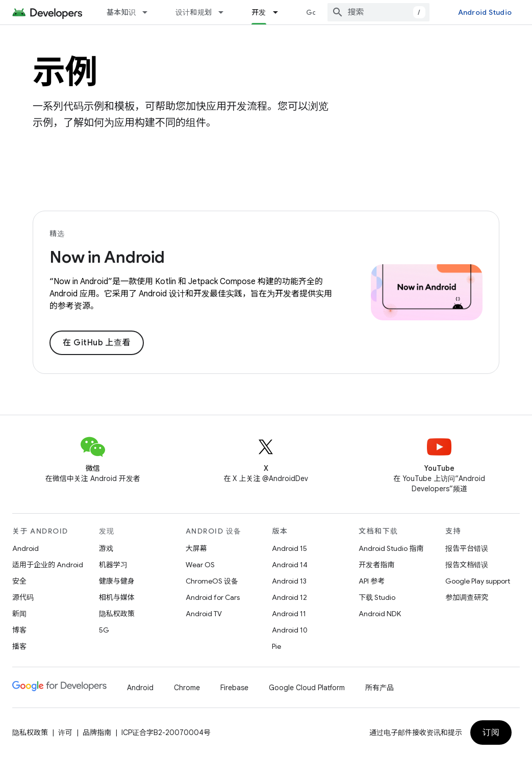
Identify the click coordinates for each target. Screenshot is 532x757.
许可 (65, 733)
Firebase (234, 688)
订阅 (491, 733)
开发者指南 (376, 565)
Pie (276, 646)
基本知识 (121, 12)
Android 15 (289, 548)
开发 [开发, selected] (259, 12)
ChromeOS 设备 (212, 581)
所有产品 (379, 688)
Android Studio (485, 12)
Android (26, 548)
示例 (65, 72)
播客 (19, 646)
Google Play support (478, 581)
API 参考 (372, 581)
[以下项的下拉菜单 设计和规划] (225, 12)
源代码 (23, 597)
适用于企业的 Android (48, 565)
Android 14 (290, 565)
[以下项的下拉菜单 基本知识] (149, 12)
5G (104, 630)
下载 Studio (377, 597)
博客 (19, 630)
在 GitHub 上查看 (97, 343)
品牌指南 (97, 733)
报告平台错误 (467, 548)
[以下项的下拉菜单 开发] (280, 12)
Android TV (204, 614)
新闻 (19, 614)
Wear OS (200, 565)
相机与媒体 (117, 597)
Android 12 (289, 597)
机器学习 (113, 565)
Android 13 (289, 581)
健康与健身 (117, 581)
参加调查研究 (467, 597)
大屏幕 (196, 548)
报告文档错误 (467, 565)
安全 (19, 581)
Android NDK (380, 614)
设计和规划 (194, 12)
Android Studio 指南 (391, 548)
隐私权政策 (117, 614)
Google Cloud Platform (307, 688)
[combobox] (378, 12)
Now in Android (107, 257)
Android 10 (290, 630)
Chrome (187, 688)
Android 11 (289, 614)
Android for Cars (213, 597)
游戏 (106, 548)
